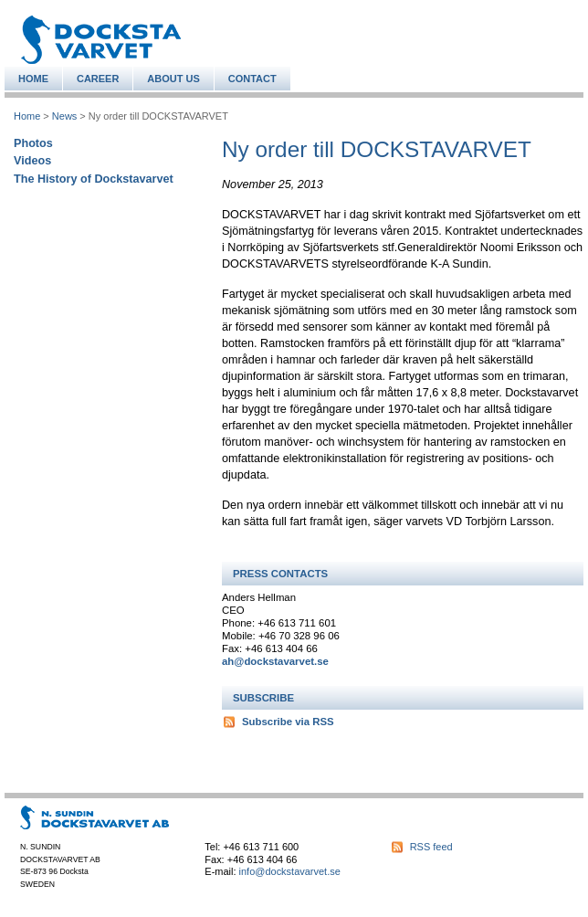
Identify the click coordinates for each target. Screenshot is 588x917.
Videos (32, 161)
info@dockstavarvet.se (290, 871)
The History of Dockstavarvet (94, 179)
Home (27, 116)
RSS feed (431, 847)
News (64, 116)
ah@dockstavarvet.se (275, 661)
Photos (33, 143)
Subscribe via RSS (288, 722)
